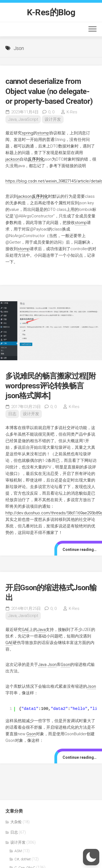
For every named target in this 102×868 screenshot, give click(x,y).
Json (52, 665)
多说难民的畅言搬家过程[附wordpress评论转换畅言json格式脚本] (51, 386)
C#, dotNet (23, 859)
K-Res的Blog (51, 12)
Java (41, 630)
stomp (43, 133)
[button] (91, 857)
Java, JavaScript (23, 119)
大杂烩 (16, 822)
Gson (65, 665)
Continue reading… (80, 550)
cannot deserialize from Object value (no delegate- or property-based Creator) (49, 91)
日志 (12, 414)
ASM (18, 851)
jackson (13, 159)
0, (51, 112)
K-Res (72, 112)
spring (27, 133)
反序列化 (36, 159)
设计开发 (53, 119)
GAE (25, 630)
